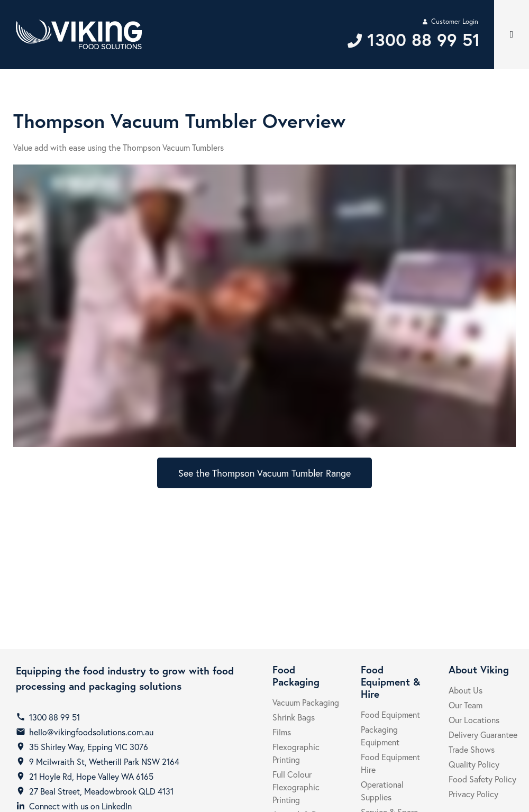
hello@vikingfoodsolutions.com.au (91, 732)
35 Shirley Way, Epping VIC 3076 (89, 747)
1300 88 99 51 (54, 717)
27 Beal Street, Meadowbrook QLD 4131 (101, 791)
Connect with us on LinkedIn (80, 806)
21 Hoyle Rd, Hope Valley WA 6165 (91, 776)
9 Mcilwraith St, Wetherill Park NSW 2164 (104, 761)
